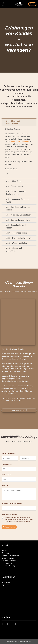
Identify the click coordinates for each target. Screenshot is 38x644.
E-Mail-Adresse (7, 464)
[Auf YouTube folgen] (17, 624)
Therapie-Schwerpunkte (10, 556)
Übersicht (5, 550)
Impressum (6, 585)
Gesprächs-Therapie (9, 561)
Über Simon (6, 553)
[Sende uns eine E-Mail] (8, 624)
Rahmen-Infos (7, 563)
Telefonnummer (7, 475)
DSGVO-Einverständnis (10, 514)
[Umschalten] (3, 121)
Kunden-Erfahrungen (9, 566)
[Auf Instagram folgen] (4, 624)
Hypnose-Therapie (8, 558)
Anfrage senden (9, 527)
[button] (3, 4)
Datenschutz (6, 582)
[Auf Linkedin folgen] (13, 624)
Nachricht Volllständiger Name (12, 504)
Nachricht (5, 485)
